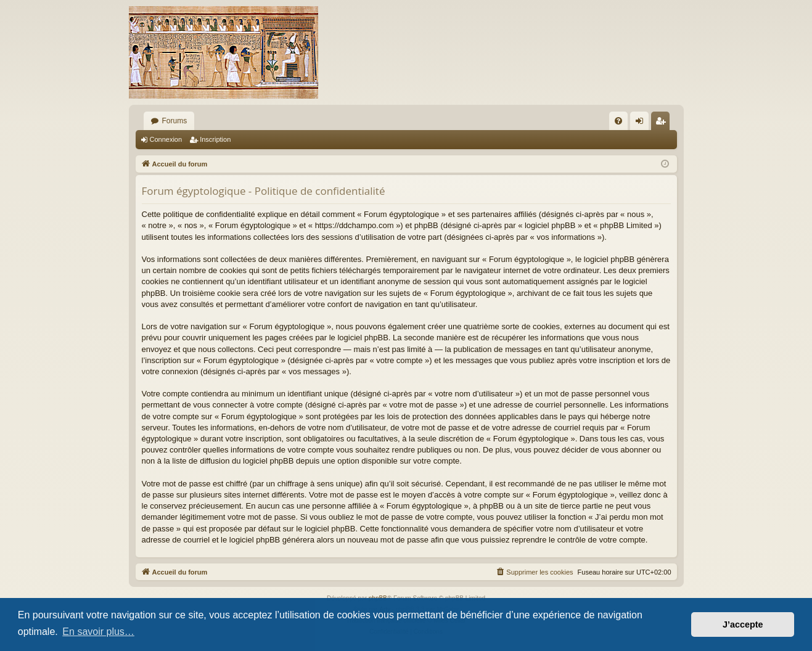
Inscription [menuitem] (662, 123)
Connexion (166, 139)
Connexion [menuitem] (642, 123)
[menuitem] (618, 121)
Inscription (215, 139)
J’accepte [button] (743, 624)
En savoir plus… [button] (98, 632)
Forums (175, 121)
